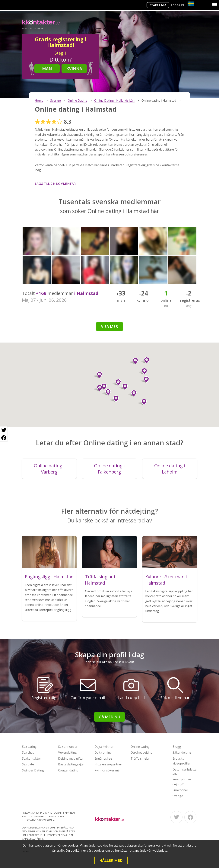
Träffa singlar (140, 758)
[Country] (191, 4)
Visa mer (109, 326)
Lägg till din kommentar (55, 184)
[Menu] (215, 5)
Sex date (28, 764)
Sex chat (28, 752)
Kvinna (74, 69)
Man (47, 69)
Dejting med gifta (70, 758)
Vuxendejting (67, 752)
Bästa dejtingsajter (71, 764)
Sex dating (29, 747)
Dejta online (103, 752)
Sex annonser (68, 747)
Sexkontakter (32, 758)
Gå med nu (109, 717)
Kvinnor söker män (108, 770)
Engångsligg (103, 758)
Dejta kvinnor (104, 747)
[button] (143, 402)
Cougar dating (68, 770)
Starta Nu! (158, 5)
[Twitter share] (4, 430)
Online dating (140, 747)
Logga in (177, 5)
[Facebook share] (4, 438)
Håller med (111, 860)
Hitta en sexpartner (108, 764)
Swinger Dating (33, 770)
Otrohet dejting (141, 752)
